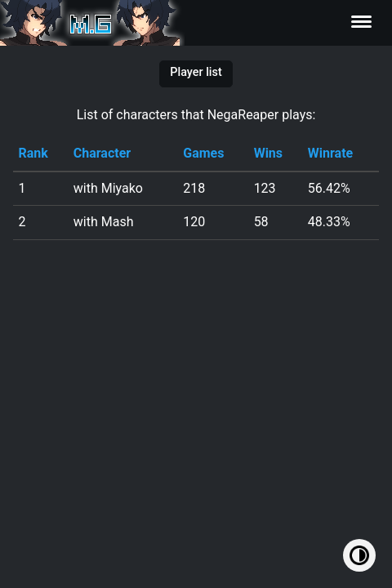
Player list (196, 72)
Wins (268, 153)
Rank (33, 153)
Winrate (330, 153)
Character (102, 153)
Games (203, 153)
